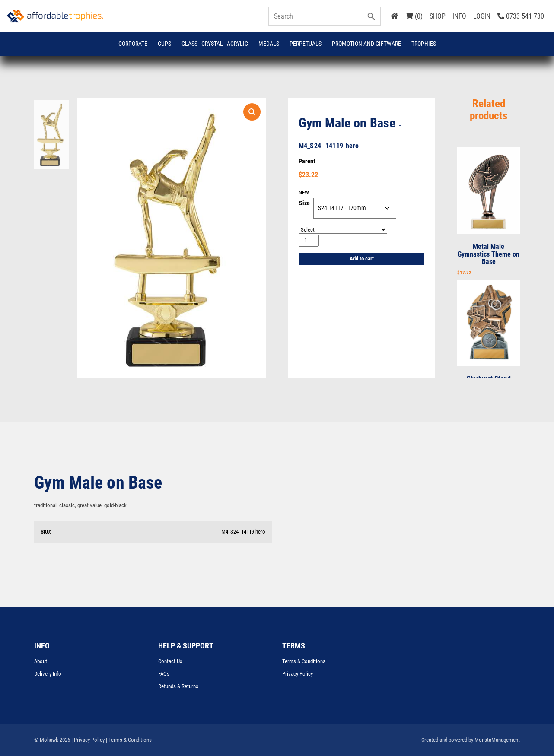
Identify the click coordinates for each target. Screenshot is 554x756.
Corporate (133, 44)
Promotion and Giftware (366, 44)
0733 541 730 (521, 16)
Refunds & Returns (178, 687)
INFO (459, 16)
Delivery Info (48, 674)
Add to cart (362, 259)
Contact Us (170, 662)
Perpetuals (306, 44)
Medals (269, 44)
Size (304, 204)
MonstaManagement (497, 740)
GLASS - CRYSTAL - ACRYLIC (215, 44)
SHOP (438, 16)
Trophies (424, 44)
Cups (164, 44)
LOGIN (482, 16)
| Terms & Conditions (129, 740)
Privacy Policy (298, 674)
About (41, 662)
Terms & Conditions (304, 662)
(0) (414, 16)
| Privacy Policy (88, 740)
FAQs (164, 674)
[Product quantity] (309, 241)
